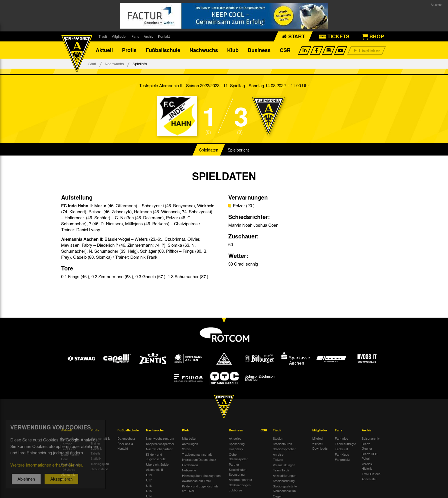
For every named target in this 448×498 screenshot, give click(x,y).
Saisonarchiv (371, 438)
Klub (233, 50)
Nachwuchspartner (159, 449)
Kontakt (164, 36)
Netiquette (189, 470)
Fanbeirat (341, 449)
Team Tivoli (281, 470)
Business (259, 50)
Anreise (278, 454)
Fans (135, 36)
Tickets (278, 459)
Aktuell (104, 50)
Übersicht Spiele (157, 464)
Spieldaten (209, 150)
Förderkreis (190, 465)
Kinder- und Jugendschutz (156, 457)
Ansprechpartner (241, 479)
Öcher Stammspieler (238, 457)
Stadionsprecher (284, 449)
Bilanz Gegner (367, 446)
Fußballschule (163, 50)
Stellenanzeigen (240, 485)
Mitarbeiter (189, 438)
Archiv (149, 36)
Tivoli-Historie (371, 474)
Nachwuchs (204, 50)
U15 (149, 491)
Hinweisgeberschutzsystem (201, 475)
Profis (129, 50)
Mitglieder (119, 36)
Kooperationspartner (160, 444)
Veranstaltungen (284, 465)
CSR (285, 50)
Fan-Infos (342, 438)
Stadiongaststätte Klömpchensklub (285, 488)
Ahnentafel (369, 479)
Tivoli (103, 36)
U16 (149, 485)
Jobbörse (235, 490)
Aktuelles (235, 438)
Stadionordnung (284, 481)
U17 (149, 480)
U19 (149, 475)
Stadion (278, 438)
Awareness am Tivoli (196, 481)
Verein (186, 449)
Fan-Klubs (342, 454)
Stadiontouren (282, 444)
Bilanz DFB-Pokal (370, 456)
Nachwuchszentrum (160, 438)
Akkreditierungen (285, 475)
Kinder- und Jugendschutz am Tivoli (200, 488)
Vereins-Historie (367, 466)
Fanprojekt (342, 459)
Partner (234, 464)
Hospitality (236, 449)
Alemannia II (154, 469)
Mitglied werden (317, 441)
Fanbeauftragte (345, 444)
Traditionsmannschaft (197, 454)
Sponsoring (237, 444)
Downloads (320, 448)
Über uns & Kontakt (125, 446)
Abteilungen (190, 444)
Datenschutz (126, 438)
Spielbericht (238, 150)
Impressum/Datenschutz (199, 459)
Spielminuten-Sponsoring (238, 472)
